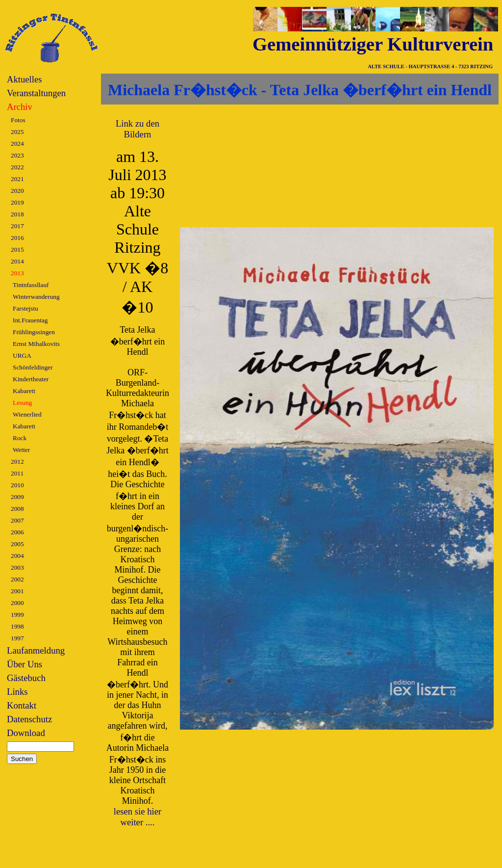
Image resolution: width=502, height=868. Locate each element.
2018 (17, 214)
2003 (17, 567)
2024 (17, 144)
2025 (17, 132)
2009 (17, 497)
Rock (20, 438)
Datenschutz (29, 719)
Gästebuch (26, 678)
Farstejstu (25, 308)
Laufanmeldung (36, 650)
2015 (17, 250)
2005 (17, 544)
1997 (17, 638)
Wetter (21, 450)
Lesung (22, 403)
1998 (17, 626)
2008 (17, 509)
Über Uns (25, 664)
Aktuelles (25, 79)
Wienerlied (27, 414)
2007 (17, 520)
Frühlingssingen (34, 332)
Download (26, 733)
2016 (17, 238)
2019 (17, 202)
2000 (17, 603)
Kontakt (22, 705)
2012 (17, 461)
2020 (17, 191)
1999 (17, 615)
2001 (17, 591)
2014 (17, 261)
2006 (17, 532)
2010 (17, 485)
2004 (17, 556)
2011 (17, 473)
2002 (17, 579)
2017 (17, 226)
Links (17, 692)
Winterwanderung (36, 297)
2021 (17, 179)
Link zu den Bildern (138, 129)
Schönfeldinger (33, 367)
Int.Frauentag (30, 320)
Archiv (20, 107)
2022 (17, 167)
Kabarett (24, 391)
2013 (17, 273)
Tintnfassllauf (31, 285)
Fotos (18, 120)
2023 (17, 155)
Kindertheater (31, 379)
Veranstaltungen (36, 93)
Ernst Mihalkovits (36, 344)
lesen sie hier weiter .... (138, 817)
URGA (22, 355)
